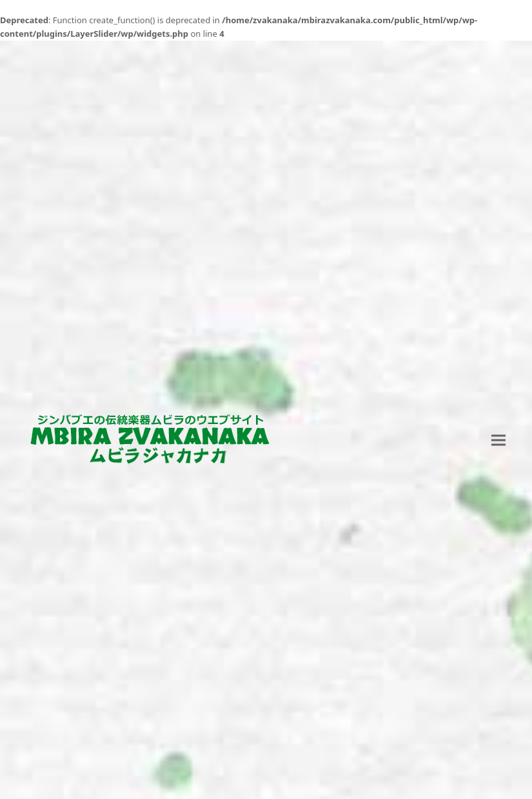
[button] (498, 440)
